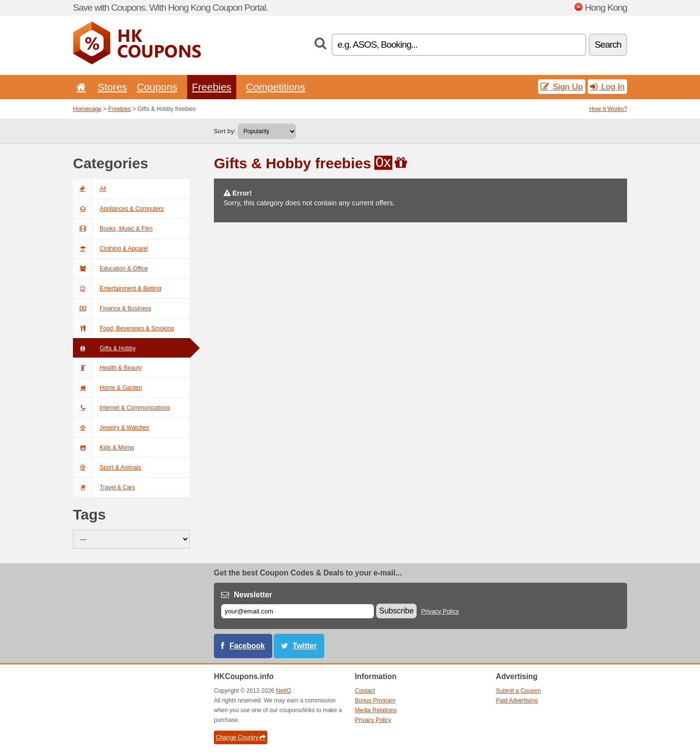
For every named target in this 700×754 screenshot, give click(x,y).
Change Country (241, 737)
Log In (607, 87)
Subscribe (396, 611)
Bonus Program (375, 700)
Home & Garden (107, 388)
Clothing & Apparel (110, 249)
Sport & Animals (107, 467)
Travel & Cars (104, 487)
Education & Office (110, 269)
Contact (365, 691)
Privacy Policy (440, 611)
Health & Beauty (107, 368)
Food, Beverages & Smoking (123, 328)
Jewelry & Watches (111, 428)
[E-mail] (297, 611)
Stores (112, 87)
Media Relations (376, 710)
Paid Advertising (517, 700)
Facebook (247, 646)
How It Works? (608, 109)
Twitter (305, 646)
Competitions (276, 87)
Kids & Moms (104, 448)
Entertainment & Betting (117, 288)
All (89, 189)
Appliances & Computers (118, 209)
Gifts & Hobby (104, 348)
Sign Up (562, 87)
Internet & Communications (122, 408)
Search (608, 45)
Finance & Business (112, 308)
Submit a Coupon (518, 691)
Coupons (157, 87)
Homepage (87, 109)
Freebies (212, 87)
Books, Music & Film (113, 229)
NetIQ (284, 691)
